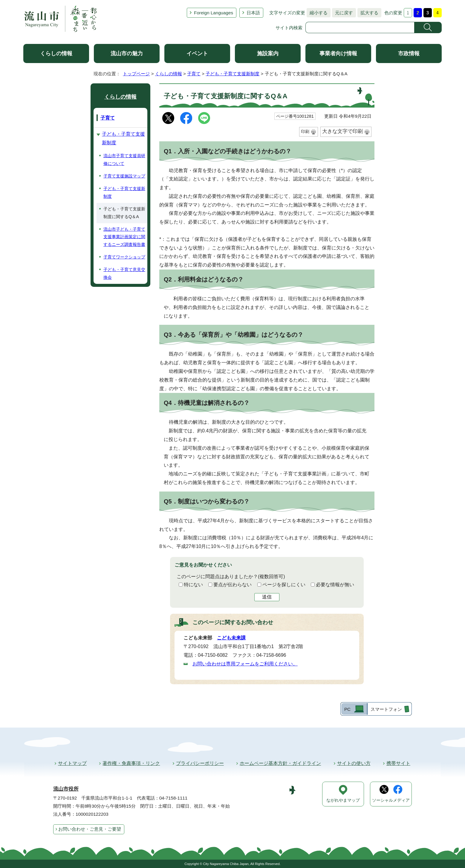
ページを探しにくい (284, 585)
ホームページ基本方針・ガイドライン (280, 763)
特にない (193, 585)
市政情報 (409, 53)
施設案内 (268, 53)
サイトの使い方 (354, 763)
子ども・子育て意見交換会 (124, 273)
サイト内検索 (289, 28)
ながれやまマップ (343, 800)
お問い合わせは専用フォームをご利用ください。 (245, 664)
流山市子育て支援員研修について (124, 160)
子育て (194, 74)
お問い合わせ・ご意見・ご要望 (90, 829)
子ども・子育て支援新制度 (232, 74)
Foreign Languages (214, 13)
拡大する (368, 13)
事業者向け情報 (338, 53)
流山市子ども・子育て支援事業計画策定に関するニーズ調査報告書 (124, 237)
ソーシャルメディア (391, 800)
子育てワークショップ (124, 257)
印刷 (305, 131)
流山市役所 (66, 789)
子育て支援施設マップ (124, 176)
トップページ (136, 74)
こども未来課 (231, 638)
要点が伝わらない (232, 585)
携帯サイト (398, 763)
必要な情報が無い (335, 585)
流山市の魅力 (127, 53)
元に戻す (342, 13)
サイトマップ (72, 763)
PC (347, 709)
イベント (197, 53)
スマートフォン (386, 709)
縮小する (317, 13)
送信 (267, 597)
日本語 (253, 13)
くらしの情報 (56, 53)
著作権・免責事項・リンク (131, 763)
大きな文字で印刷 (342, 131)
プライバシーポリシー (200, 763)
